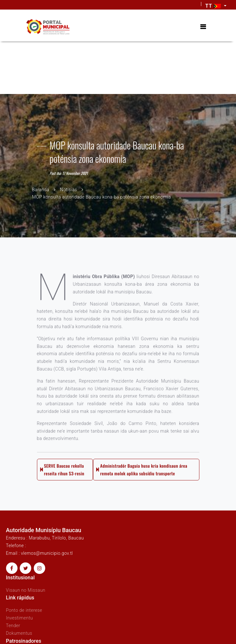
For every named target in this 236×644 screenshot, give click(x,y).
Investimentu (20, 618)
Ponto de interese (24, 610)
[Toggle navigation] (203, 27)
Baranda (41, 189)
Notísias (68, 189)
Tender (13, 626)
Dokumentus (19, 633)
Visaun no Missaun (26, 590)
